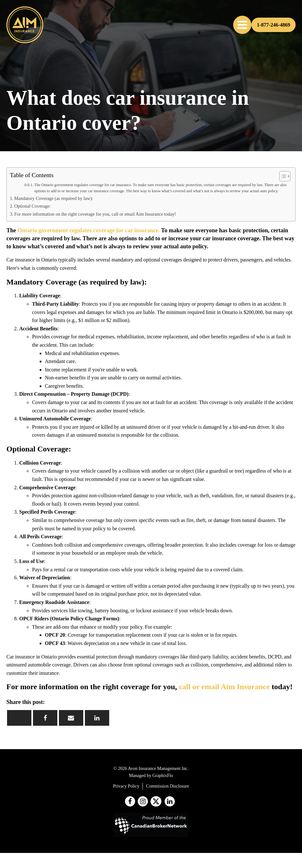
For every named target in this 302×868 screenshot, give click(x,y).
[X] (19, 718)
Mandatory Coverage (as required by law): (54, 198)
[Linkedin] (97, 718)
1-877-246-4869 (273, 25)
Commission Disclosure (167, 786)
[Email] (71, 718)
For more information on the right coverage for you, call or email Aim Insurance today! (95, 214)
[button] (242, 25)
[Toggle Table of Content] (282, 176)
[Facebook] (45, 718)
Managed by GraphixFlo (151, 776)
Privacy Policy (126, 786)
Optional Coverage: (33, 206)
